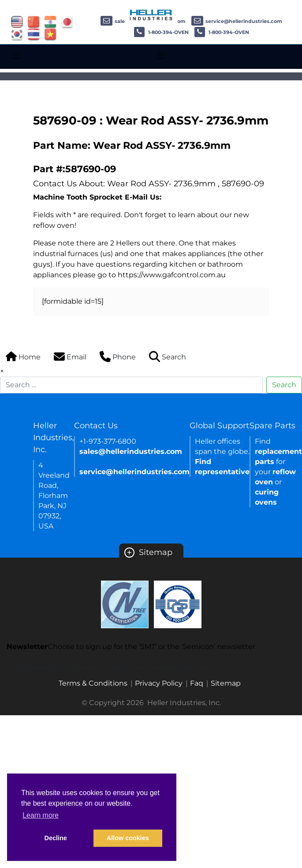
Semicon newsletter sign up (159, 667)
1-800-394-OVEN (161, 32)
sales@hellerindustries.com (131, 451)
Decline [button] (56, 838)
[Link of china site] (34, 21)
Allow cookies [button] (128, 838)
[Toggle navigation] (16, 56)
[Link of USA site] (17, 21)
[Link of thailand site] (34, 34)
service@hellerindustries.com (237, 21)
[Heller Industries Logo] (151, 14)
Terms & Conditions (93, 683)
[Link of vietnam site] (50, 34)
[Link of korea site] (17, 34)
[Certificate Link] (125, 604)
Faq (197, 683)
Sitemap (148, 552)
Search (284, 385)
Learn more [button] (41, 815)
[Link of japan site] (67, 21)
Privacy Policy (159, 683)
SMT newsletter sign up (54, 667)
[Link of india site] (50, 21)
